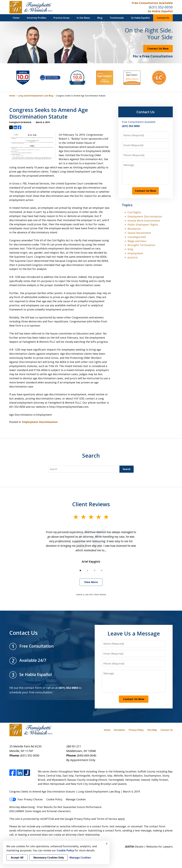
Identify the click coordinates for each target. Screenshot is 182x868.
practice (133, 257)
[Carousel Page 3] (95, 571)
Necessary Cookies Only (49, 857)
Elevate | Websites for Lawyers (149, 847)
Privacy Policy (136, 730)
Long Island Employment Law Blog (36, 96)
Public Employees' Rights (143, 225)
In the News (83, 18)
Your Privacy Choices (26, 799)
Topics (127, 205)
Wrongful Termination (141, 245)
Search (127, 469)
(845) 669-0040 (87, 755)
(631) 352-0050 (161, 7)
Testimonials (117, 18)
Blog (100, 18)
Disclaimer (120, 730)
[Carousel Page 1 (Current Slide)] (80, 571)
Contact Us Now (158, 48)
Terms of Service (107, 819)
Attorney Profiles (37, 18)
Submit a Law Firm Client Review (91, 594)
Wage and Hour (137, 241)
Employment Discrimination (40, 422)
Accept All (17, 857)
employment (135, 253)
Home (16, 18)
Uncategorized (137, 237)
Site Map (152, 730)
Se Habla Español (160, 11)
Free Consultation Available (152, 3)
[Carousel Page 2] (87, 571)
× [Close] (107, 844)
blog (130, 249)
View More (91, 582)
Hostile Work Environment (144, 221)
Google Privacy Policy (78, 819)
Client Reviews (91, 504)
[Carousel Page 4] (102, 571)
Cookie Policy (54, 799)
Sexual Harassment (139, 233)
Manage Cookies (76, 799)
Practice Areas (61, 18)
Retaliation (134, 229)
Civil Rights (134, 212)
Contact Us (163, 18)
